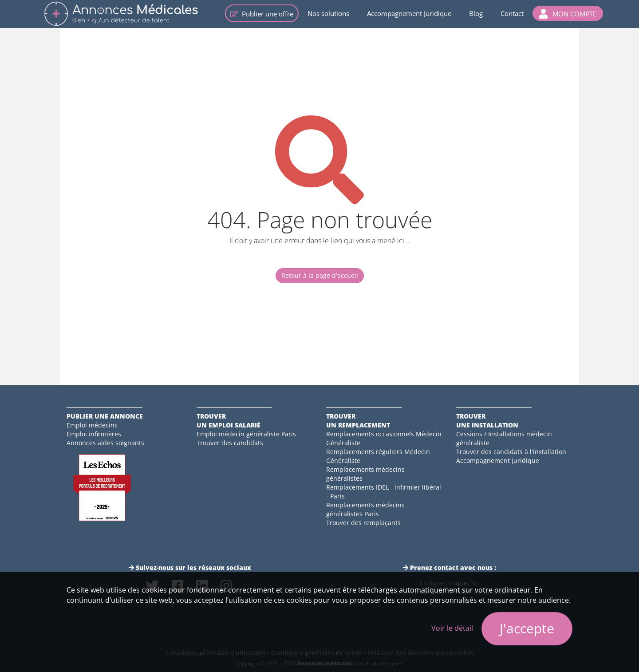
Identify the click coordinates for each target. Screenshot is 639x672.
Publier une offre (262, 14)
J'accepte (527, 628)
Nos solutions (328, 13)
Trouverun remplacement (358, 421)
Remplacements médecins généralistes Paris (365, 509)
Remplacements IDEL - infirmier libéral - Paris (384, 492)
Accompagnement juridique (498, 461)
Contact (512, 13)
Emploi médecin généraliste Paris (246, 434)
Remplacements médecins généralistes (365, 474)
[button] (568, 13)
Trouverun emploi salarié (229, 421)
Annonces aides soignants (105, 443)
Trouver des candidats (230, 443)
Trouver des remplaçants (363, 523)
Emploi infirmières (94, 434)
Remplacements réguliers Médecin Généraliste (378, 456)
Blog (476, 13)
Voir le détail (452, 628)
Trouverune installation (487, 421)
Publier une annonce (105, 416)
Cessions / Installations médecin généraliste (504, 438)
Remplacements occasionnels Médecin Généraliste (384, 438)
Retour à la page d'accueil (320, 275)
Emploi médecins (92, 425)
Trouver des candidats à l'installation (511, 452)
